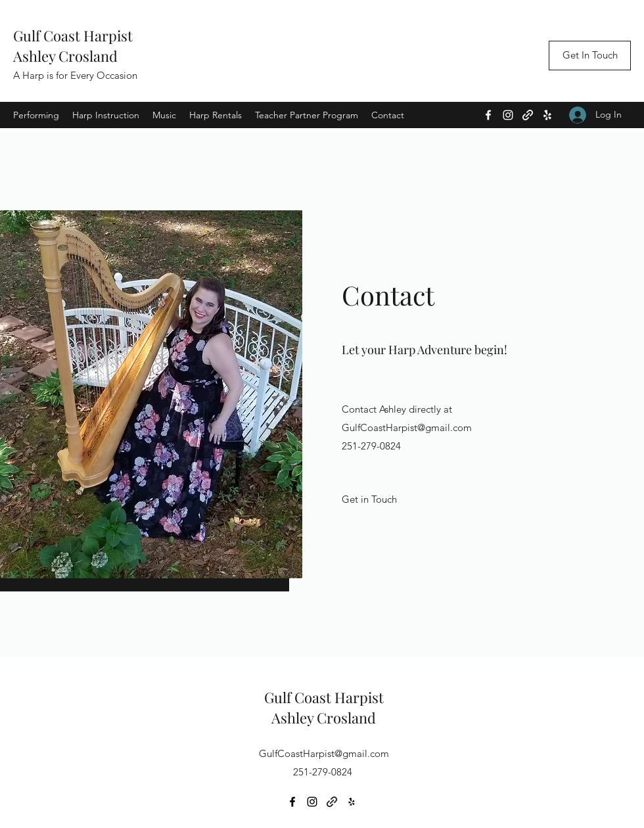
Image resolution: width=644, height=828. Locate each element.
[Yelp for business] (547, 115)
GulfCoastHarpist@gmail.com (407, 427)
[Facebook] (488, 115)
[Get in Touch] (370, 499)
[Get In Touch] (590, 56)
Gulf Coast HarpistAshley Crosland (73, 46)
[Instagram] (508, 115)
